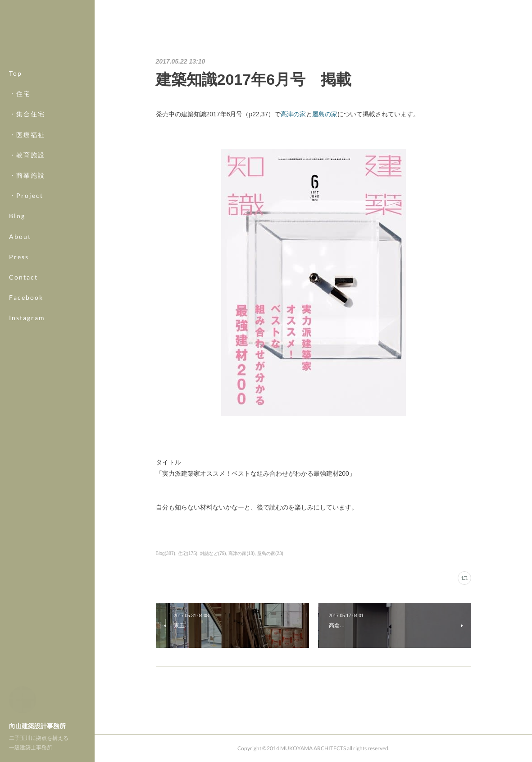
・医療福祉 (27, 135)
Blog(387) (166, 553)
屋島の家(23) (270, 553)
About (20, 236)
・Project (26, 195)
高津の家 (293, 114)
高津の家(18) (241, 553)
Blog (17, 216)
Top (16, 73)
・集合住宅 (27, 114)
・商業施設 (27, 175)
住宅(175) (188, 553)
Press (19, 257)
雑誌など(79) (213, 553)
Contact (23, 277)
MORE (20, 297)
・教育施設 (27, 155)
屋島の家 (325, 114)
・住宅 (20, 94)
